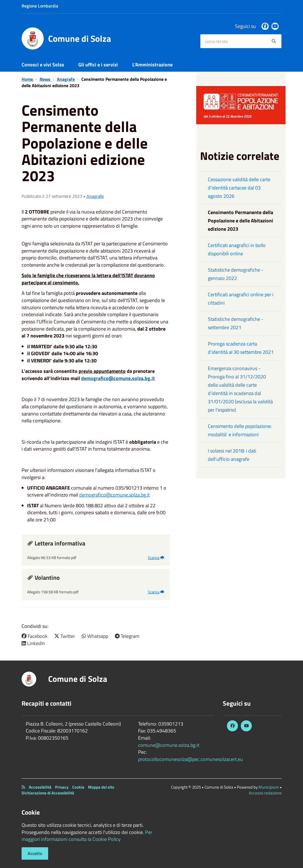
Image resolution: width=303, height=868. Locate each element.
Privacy (62, 787)
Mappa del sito (101, 787)
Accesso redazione (265, 793)
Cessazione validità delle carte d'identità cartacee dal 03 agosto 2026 (239, 188)
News (46, 79)
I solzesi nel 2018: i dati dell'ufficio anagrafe (232, 455)
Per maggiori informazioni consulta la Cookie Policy (87, 836)
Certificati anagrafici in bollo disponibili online (237, 249)
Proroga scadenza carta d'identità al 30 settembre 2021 (241, 348)
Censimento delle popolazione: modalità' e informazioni (240, 430)
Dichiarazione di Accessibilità (48, 793)
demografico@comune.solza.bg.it (118, 378)
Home (28, 79)
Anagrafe (66, 79)
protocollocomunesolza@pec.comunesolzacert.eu (191, 759)
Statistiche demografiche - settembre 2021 (236, 323)
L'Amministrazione (152, 65)
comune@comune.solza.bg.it (169, 745)
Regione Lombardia (40, 6)
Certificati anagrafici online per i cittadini (241, 299)
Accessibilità (40, 787)
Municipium (269, 787)
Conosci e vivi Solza (43, 65)
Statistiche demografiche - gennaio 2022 (236, 274)
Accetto (35, 853)
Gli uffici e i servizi (98, 65)
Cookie (78, 787)
